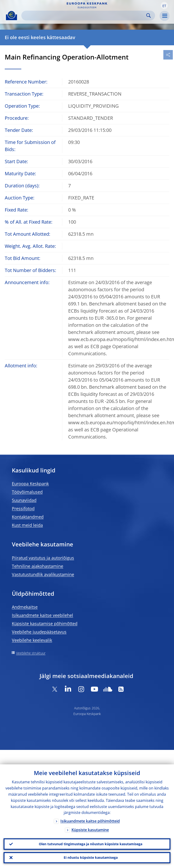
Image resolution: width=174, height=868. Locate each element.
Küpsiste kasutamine (90, 830)
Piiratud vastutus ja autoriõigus (43, 558)
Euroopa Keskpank (30, 484)
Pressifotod (23, 508)
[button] (164, 5)
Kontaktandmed (28, 517)
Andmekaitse (25, 607)
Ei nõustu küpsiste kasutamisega (91, 857)
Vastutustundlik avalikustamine (43, 574)
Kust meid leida (27, 525)
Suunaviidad (24, 500)
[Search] (84, 16)
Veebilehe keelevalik (32, 640)
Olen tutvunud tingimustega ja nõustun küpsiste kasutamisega (91, 844)
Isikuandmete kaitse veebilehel (42, 615)
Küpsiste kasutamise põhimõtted (45, 623)
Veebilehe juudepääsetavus (39, 632)
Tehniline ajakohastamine (38, 566)
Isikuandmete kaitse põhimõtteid (90, 821)
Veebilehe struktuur (31, 653)
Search (149, 16)
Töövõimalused (27, 492)
